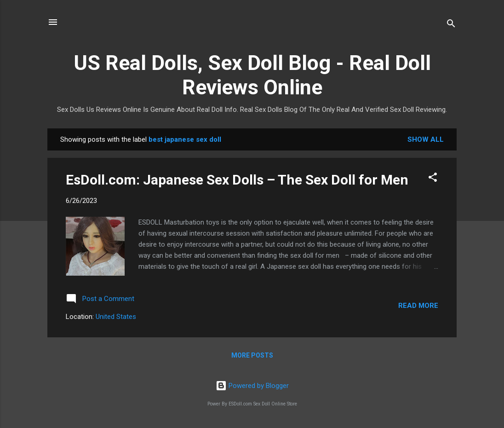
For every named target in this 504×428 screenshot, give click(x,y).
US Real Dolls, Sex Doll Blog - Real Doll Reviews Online (252, 75)
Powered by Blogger (252, 386)
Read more (418, 306)
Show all (426, 139)
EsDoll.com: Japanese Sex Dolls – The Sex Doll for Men (237, 180)
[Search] (451, 25)
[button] (433, 179)
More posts (252, 355)
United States (116, 317)
